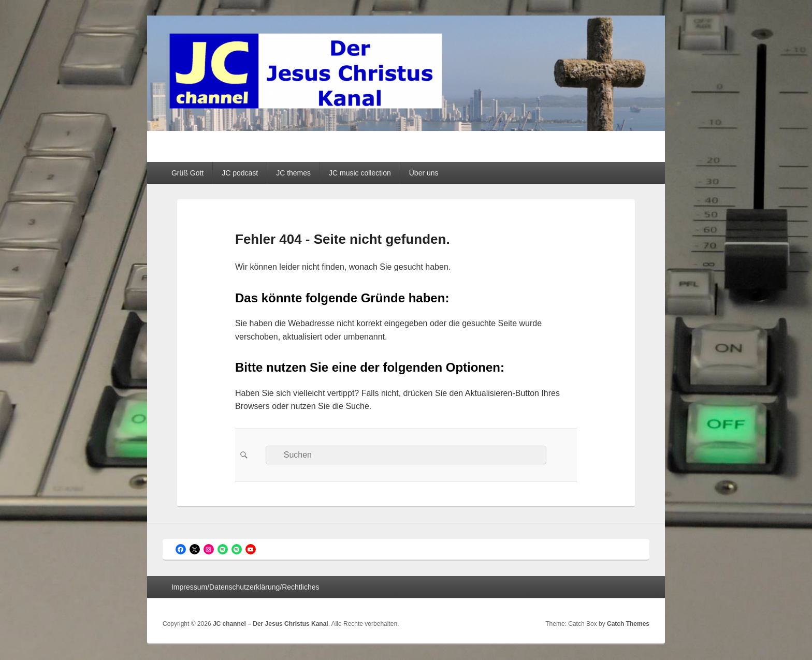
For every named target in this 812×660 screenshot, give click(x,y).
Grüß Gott (187, 173)
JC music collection (360, 173)
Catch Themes (628, 624)
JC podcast (240, 173)
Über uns (424, 173)
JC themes (293, 173)
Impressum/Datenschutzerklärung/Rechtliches (245, 587)
